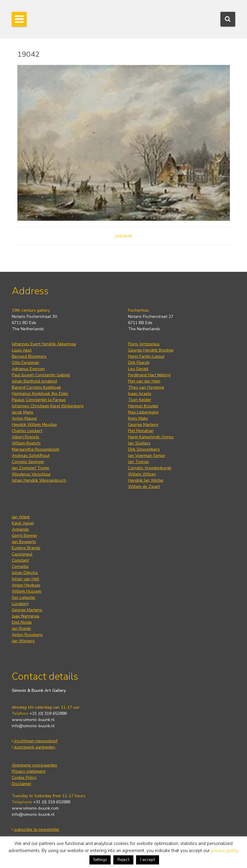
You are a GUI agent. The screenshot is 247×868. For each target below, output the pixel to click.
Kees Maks (138, 418)
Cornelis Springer (28, 462)
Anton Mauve (24, 418)
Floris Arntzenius (144, 344)
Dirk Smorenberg (144, 449)
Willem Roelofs (26, 443)
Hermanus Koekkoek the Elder (40, 394)
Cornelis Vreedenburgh (150, 468)
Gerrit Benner (24, 536)
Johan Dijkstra (25, 573)
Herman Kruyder (143, 406)
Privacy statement (29, 771)
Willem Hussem (27, 591)
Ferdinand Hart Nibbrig (149, 375)
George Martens (143, 425)
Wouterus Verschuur (31, 474)
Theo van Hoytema (146, 387)
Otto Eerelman (26, 363)
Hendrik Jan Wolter (146, 480)
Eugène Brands (26, 548)
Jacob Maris (23, 412)
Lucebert (20, 604)
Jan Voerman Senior (147, 456)
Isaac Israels (140, 394)
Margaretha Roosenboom (36, 449)
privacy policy (224, 851)
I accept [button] (148, 860)
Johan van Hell (26, 579)
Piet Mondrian (141, 431)
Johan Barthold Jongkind (34, 381)
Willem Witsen (142, 474)
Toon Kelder (140, 400)
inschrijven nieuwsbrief (35, 741)
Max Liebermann (143, 412)
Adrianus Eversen (28, 369)
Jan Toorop (138, 462)
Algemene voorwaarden (35, 765)
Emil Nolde (22, 622)
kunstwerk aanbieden (33, 747)
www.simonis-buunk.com (35, 808)
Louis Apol (22, 350)
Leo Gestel (138, 369)
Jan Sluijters (139, 443)
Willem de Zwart (144, 487)
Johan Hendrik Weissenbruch (39, 480)
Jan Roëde (21, 628)
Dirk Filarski (139, 363)
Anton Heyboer (26, 585)
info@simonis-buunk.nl (33, 726)
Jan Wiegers (23, 641)
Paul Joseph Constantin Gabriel (41, 375)
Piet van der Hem (144, 381)
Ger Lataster (24, 598)
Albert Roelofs (26, 437)
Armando (20, 529)
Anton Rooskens (27, 635)
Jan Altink (21, 517)
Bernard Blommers (29, 356)
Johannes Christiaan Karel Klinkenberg (48, 406)
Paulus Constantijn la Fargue (39, 400)
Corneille (20, 567)
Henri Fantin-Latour (146, 356)
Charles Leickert (27, 431)
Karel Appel (23, 523)
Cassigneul (22, 554)
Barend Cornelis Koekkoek (36, 387)
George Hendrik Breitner (151, 350)
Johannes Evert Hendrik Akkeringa (44, 344)
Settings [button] (100, 860)
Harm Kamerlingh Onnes (151, 437)
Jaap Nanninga (26, 616)
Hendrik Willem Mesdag (34, 425)
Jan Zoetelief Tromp (31, 468)
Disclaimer (22, 784)
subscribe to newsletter (36, 829)
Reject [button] (123, 860)
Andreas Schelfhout (31, 456)
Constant (20, 560)
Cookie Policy (24, 778)
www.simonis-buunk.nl (33, 720)
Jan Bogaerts (24, 542)
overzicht (124, 236)
